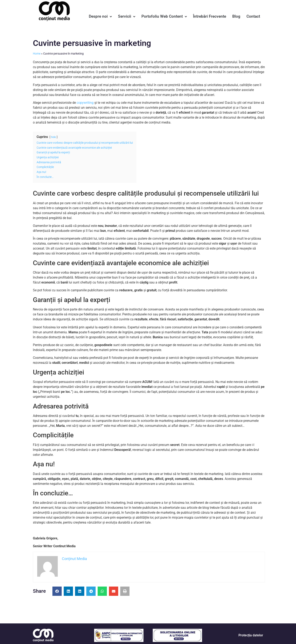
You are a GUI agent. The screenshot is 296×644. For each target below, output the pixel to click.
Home (37, 54)
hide (53, 137)
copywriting (85, 103)
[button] (57, 591)
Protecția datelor (251, 635)
